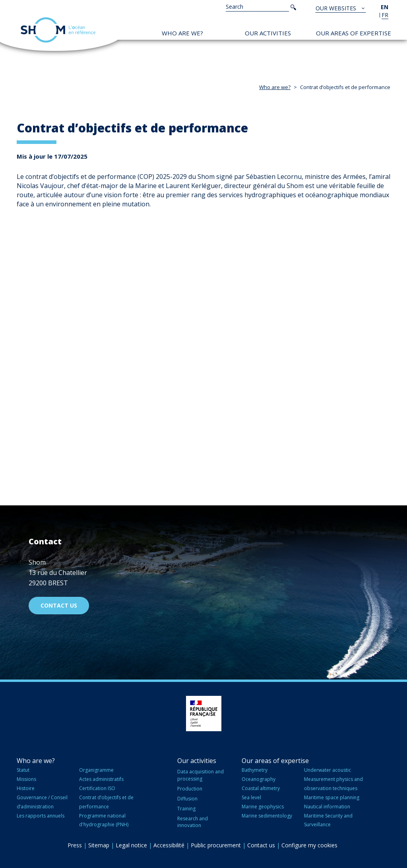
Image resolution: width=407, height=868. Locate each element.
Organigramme (96, 770)
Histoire (26, 788)
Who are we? (182, 33)
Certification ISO (97, 788)
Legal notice (131, 845)
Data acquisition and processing (201, 775)
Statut (23, 770)
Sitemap (99, 845)
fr (385, 15)
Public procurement (216, 845)
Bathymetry (255, 770)
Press (75, 845)
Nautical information (327, 807)
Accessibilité (169, 845)
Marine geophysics (263, 807)
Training (186, 809)
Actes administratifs (101, 779)
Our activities (268, 33)
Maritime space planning (332, 797)
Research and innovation (193, 822)
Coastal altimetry (261, 788)
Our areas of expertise (354, 33)
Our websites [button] (337, 8)
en (385, 7)
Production (190, 789)
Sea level (251, 797)
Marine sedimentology (267, 816)
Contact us (59, 605)
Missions (26, 779)
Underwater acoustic (328, 770)
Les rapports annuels (41, 816)
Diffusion (187, 799)
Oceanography (259, 779)
